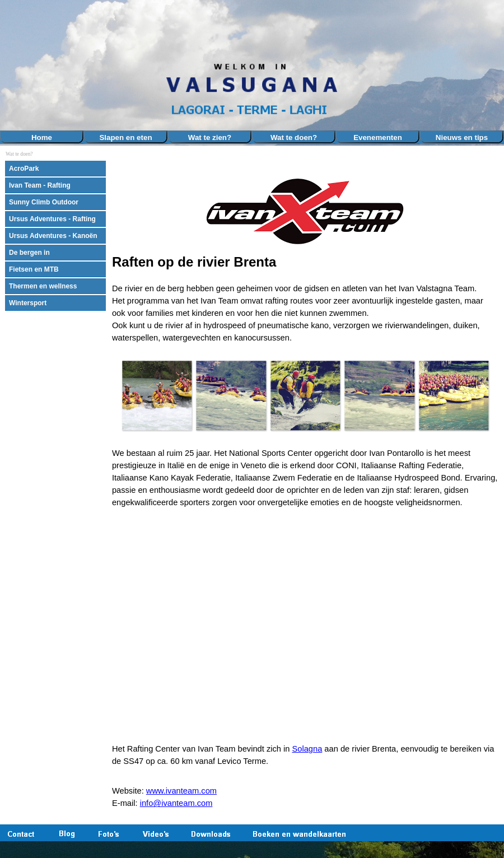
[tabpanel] (305, 253)
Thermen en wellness (43, 286)
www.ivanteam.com (181, 791)
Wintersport (28, 303)
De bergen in (29, 253)
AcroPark (24, 169)
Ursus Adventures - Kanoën (53, 236)
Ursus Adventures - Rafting (52, 219)
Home (42, 137)
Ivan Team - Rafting (40, 185)
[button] (157, 395)
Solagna (307, 749)
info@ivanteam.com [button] (176, 803)
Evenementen (378, 137)
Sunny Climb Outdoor (44, 202)
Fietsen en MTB (34, 269)
